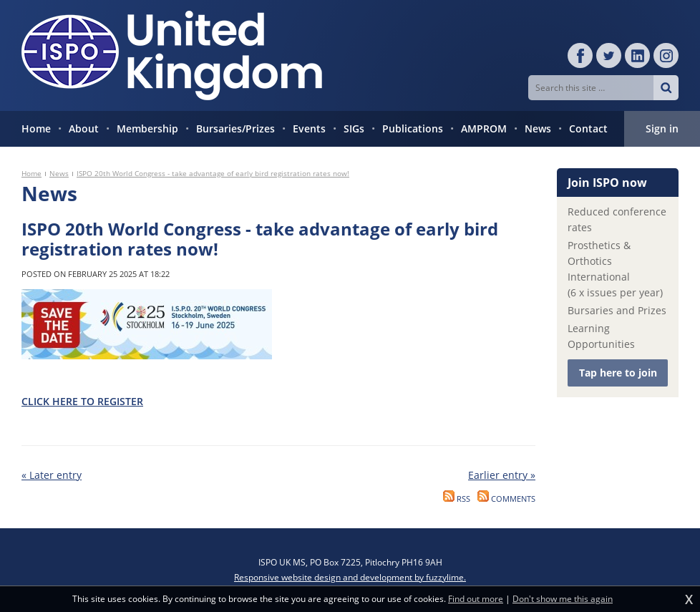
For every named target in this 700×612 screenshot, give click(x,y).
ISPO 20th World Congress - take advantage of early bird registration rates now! (213, 173)
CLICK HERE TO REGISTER (82, 401)
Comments (506, 499)
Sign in (662, 128)
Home (31, 173)
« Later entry (52, 475)
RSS (457, 499)
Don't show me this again (563, 599)
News (59, 173)
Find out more (476, 599)
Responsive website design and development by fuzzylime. (350, 577)
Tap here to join (618, 373)
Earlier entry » (502, 475)
